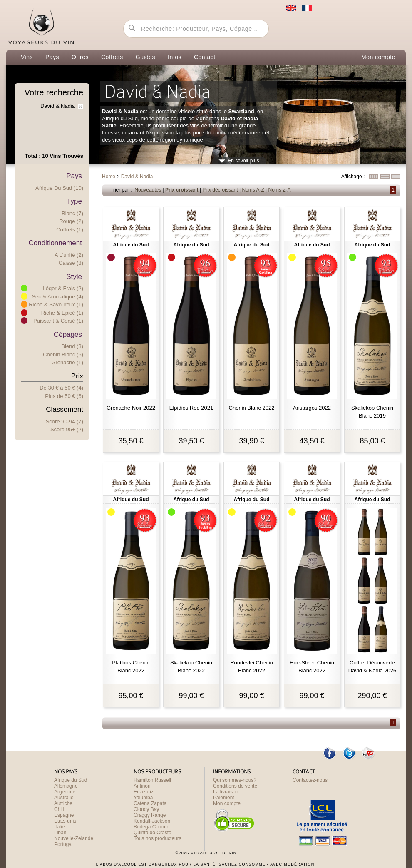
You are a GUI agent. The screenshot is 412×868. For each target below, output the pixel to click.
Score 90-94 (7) (65, 422)
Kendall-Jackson (152, 821)
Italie (59, 827)
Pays (52, 57)
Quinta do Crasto (153, 833)
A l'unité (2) (69, 255)
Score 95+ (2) (67, 429)
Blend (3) (72, 346)
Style (74, 277)
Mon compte (378, 57)
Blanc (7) (72, 213)
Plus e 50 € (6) (64, 396)
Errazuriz (144, 792)
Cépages (68, 335)
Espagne (64, 815)
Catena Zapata (150, 803)
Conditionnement (55, 243)
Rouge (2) (71, 221)
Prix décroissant (220, 190)
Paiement (224, 798)
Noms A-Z (253, 190)
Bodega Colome (151, 827)
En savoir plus (243, 161)
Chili (59, 809)
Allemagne (66, 786)
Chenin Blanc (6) (63, 354)
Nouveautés (148, 190)
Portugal (63, 844)
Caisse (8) (71, 263)
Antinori (142, 786)
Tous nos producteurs (158, 838)
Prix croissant (182, 190)
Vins (27, 57)
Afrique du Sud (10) (59, 188)
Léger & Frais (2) (63, 288)
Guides (145, 57)
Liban (60, 833)
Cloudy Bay (146, 809)
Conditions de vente (235, 786)
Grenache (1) (67, 362)
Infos (175, 57)
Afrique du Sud (71, 780)
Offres (80, 57)
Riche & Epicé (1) (62, 313)
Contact (205, 57)
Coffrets (112, 57)
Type (74, 201)
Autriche (63, 803)
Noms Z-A (280, 190)
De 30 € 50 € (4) (61, 388)
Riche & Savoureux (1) (56, 305)
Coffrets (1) (70, 230)
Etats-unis (65, 821)
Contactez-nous (310, 780)
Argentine (65, 792)
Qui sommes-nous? (235, 780)
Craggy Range (150, 815)
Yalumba (143, 798)
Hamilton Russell (152, 780)
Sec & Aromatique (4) (57, 297)
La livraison (226, 792)
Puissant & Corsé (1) (58, 321)
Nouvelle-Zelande (74, 838)
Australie (64, 798)
